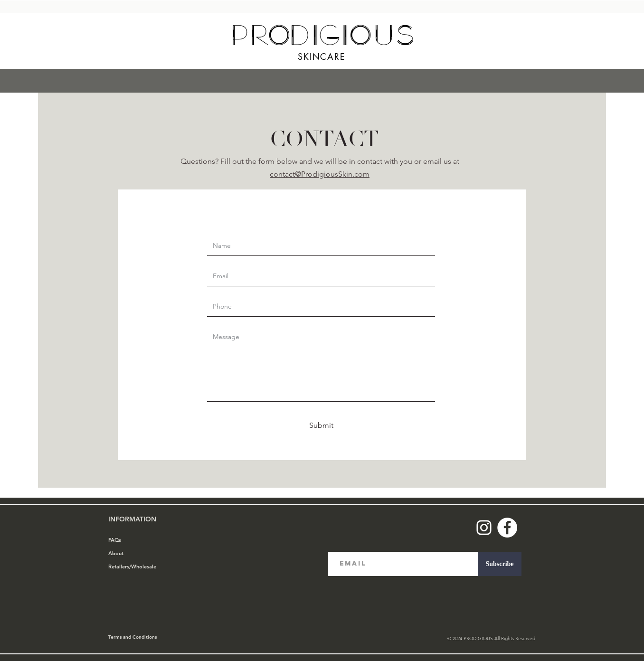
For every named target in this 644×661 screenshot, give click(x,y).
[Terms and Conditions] (142, 637)
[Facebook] (507, 528)
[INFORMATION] (142, 519)
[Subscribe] (500, 564)
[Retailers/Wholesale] (142, 567)
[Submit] (321, 425)
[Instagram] (484, 528)
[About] (142, 554)
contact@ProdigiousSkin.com (320, 174)
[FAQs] (142, 540)
